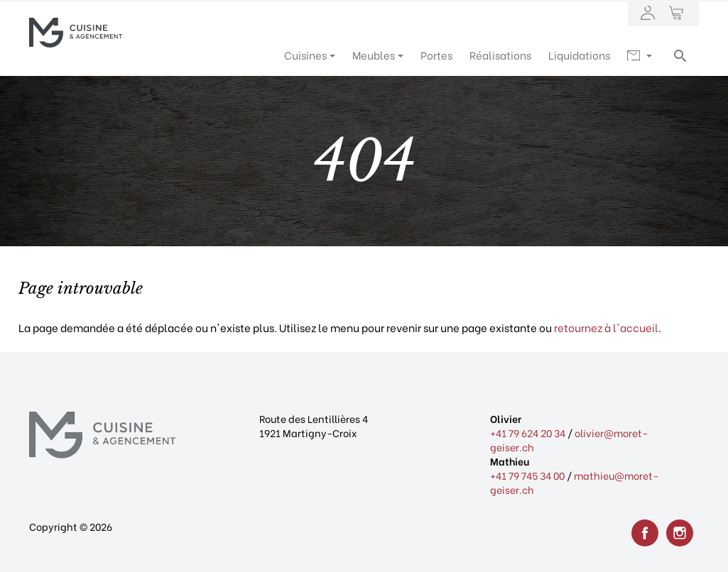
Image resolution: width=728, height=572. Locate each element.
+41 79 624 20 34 (528, 433)
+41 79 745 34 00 (527, 475)
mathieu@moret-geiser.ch (574, 482)
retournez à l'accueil (606, 327)
